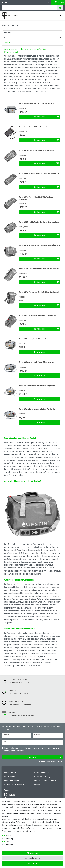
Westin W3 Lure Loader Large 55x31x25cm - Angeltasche (37, 409)
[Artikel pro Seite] (32, 38)
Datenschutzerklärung (42, 776)
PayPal (8, 842)
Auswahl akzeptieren (32, 858)
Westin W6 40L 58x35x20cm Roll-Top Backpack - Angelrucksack (39, 269)
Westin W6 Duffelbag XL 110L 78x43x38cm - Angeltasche (37, 150)
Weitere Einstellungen (9, 848)
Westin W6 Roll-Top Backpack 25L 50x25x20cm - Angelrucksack (39, 292)
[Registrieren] (6, 2)
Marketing (9, 839)
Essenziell (9, 836)
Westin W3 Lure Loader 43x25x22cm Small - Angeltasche (37, 386)
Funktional (9, 845)
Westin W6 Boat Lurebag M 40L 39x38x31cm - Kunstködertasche (39, 245)
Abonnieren (45, 757)
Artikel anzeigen (40, 352)
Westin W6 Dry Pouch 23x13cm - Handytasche (33, 127)
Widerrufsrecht (10, 776)
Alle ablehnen (33, 863)
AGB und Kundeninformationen (45, 780)
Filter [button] (8, 42)
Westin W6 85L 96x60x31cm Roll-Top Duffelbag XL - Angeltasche (39, 174)
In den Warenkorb (45, 117)
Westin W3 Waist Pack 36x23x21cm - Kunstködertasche (36, 104)
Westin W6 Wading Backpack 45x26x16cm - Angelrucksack (37, 316)
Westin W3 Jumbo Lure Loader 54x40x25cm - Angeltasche (37, 362)
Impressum (38, 784)
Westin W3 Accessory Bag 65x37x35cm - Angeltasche (36, 339)
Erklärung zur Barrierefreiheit (14, 784)
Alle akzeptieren (33, 853)
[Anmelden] (2, 2)
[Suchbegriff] (29, 8)
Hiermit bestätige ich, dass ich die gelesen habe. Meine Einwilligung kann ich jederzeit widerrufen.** (32, 749)
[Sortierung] (32, 33)
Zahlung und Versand (12, 780)
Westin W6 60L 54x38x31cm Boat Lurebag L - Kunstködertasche (39, 222)
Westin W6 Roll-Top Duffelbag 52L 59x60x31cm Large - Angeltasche (36, 198)
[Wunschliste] (49, 2)
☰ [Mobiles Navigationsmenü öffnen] (61, 16)
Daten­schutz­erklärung (45, 831)
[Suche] (60, 8)
